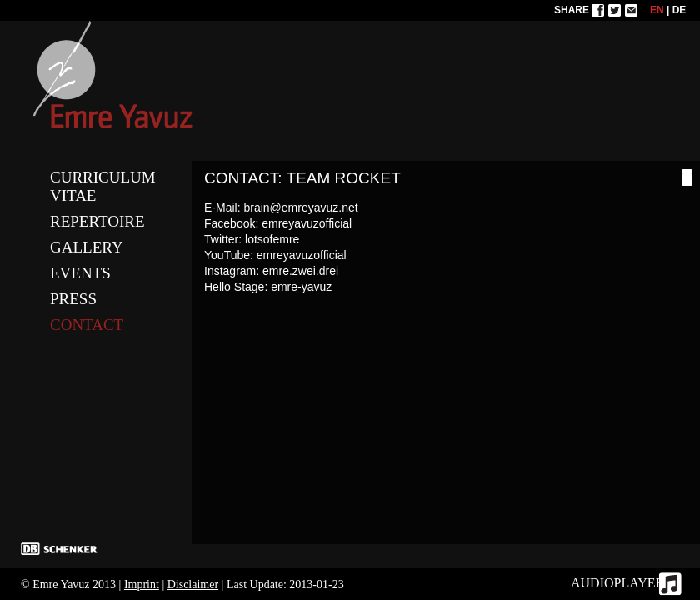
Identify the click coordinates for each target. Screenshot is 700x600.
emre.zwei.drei (300, 271)
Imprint (142, 585)
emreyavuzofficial (307, 223)
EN (657, 10)
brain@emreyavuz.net (300, 207)
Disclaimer (193, 585)
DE (680, 10)
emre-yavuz (301, 287)
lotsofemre (272, 239)
